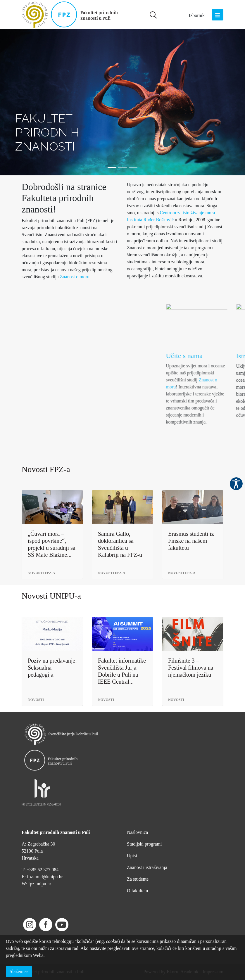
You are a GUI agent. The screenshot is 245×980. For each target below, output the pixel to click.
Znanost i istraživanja (147, 867)
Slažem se (19, 971)
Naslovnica (137, 832)
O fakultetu (137, 891)
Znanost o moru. (75, 277)
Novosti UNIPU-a (51, 596)
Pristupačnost (236, 484)
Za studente (138, 879)
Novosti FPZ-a (46, 469)
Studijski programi (144, 844)
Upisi (132, 856)
